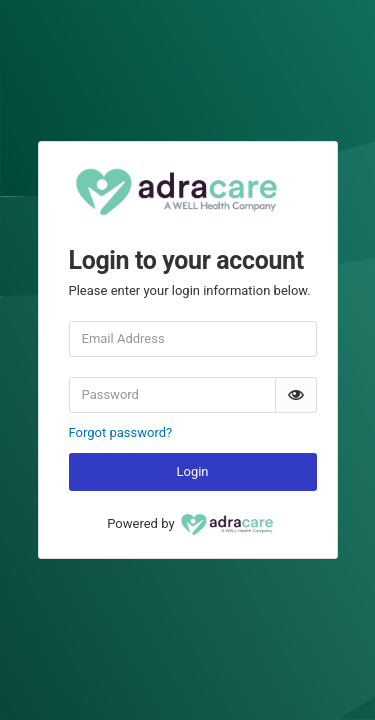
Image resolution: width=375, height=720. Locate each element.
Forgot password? (121, 432)
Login (192, 471)
